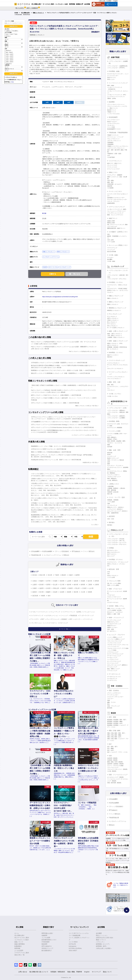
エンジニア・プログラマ (117, 635)
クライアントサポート (113, 475)
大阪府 (71, 575)
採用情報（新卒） (102, 946)
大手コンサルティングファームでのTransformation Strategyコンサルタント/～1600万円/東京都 (60, 425)
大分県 (83, 592)
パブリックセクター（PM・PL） (116, 541)
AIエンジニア (111, 556)
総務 (108, 464)
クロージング (63, 623)
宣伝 (108, 704)
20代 (6, 34)
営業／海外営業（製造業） (115, 783)
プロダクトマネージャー (114, 477)
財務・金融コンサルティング (118, 341)
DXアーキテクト (112, 554)
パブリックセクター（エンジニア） (117, 543)
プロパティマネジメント (114, 141)
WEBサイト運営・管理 (114, 614)
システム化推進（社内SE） (115, 610)
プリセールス (111, 595)
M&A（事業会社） (112, 479)
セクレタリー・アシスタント (115, 466)
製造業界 (44, 944)
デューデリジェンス (53, 619)
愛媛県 (48, 592)
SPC (71, 619)
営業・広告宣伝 (114, 690)
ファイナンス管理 (115, 431)
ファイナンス (88, 619)
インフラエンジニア (113, 659)
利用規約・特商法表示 (58, 972)
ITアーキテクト (112, 324)
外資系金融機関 (47, 551)
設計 (110, 744)
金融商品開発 (111, 203)
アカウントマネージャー (114, 597)
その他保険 (110, 188)
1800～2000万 (9, 62)
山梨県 (35, 585)
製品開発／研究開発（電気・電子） (117, 720)
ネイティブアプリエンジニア (115, 654)
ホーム (17, 933)
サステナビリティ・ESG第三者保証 (117, 289)
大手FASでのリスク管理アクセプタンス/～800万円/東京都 (49, 449)
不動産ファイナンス (113, 135)
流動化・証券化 (112, 98)
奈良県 (48, 588)
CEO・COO (111, 519)
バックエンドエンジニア (114, 643)
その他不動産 (111, 157)
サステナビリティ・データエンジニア (118, 562)
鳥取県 (64, 588)
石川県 (62, 585)
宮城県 (55, 581)
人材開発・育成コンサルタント (116, 337)
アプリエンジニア (112, 671)
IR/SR (109, 455)
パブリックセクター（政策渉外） (117, 416)
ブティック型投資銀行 (62, 551)
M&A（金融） (111, 85)
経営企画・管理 (114, 569)
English (116, 1)
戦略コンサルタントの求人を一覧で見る (86, 406)
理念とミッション (102, 935)
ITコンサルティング (115, 314)
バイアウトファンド (68, 612)
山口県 (91, 588)
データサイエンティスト (114, 677)
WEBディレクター (112, 628)
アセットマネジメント (113, 139)
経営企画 (110, 453)
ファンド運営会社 (89, 551)
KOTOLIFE (72, 944)
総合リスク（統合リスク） (115, 163)
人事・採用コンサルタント (115, 336)
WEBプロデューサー (113, 622)
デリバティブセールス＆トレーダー (117, 200)
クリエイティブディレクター (115, 697)
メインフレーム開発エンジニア (116, 639)
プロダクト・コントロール (115, 443)
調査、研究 (110, 385)
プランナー (110, 699)
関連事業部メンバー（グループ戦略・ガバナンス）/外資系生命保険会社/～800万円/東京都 (58, 446)
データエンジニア (112, 658)
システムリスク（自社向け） (115, 509)
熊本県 (76, 592)
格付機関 (110, 259)
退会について (107, 972)
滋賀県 (41, 588)
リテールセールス (112, 226)
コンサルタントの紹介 (22, 940)
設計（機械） (111, 748)
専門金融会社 (76, 551)
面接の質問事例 (19, 944)
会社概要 (99, 933)
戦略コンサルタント (38, 13)
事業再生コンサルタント (114, 310)
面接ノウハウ (19, 942)
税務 (108, 445)
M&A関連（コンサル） (116, 352)
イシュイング (111, 250)
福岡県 (77, 575)
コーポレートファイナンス (39, 612)
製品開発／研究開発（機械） (115, 722)
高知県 (55, 592)
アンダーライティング (86, 615)
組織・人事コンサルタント (115, 334)
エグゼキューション (52, 615)
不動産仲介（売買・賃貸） (115, 154)
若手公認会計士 (47, 946)
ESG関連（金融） (115, 71)
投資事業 (112, 102)
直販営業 (110, 186)
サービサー (110, 258)
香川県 (41, 592)
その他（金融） (114, 255)
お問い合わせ (23, 972)
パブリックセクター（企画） (118, 408)
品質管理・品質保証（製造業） (116, 764)
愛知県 (64, 575)
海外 (49, 596)
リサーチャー (111, 390)
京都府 (35, 588)
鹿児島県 (35, 596)
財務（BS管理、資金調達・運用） (117, 441)
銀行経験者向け (47, 951)
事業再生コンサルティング (117, 308)
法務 (108, 504)
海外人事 (110, 494)
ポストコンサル (53, 267)
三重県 (90, 585)
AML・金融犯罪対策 (113, 513)
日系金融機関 (35, 551)
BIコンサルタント (112, 322)
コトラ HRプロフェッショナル (79, 933)
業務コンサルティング (116, 302)
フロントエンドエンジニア (115, 641)
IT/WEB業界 (45, 942)
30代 (11, 34)
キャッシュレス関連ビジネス (118, 245)
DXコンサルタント (112, 326)
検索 (91, 537)
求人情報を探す (26, 13)
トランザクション (36, 623)
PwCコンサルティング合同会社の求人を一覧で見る (83, 351)
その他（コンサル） (115, 394)
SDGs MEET (73, 951)
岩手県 (48, 581)
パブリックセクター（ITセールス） (117, 544)
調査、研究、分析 (115, 382)
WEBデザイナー (112, 626)
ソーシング (64, 615)
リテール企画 (111, 242)
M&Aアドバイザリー (113, 355)
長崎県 (69, 592)
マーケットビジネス (115, 191)
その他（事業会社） (113, 480)
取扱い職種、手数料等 (75, 972)
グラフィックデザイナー (114, 693)
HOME (16, 13)
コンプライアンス (112, 505)
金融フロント (113, 218)
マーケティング (112, 456)
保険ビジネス (113, 172)
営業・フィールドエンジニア (118, 775)
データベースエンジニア (114, 656)
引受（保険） (111, 181)
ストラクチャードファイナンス (116, 97)
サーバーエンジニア (113, 663)
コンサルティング (65, 267)
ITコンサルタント (112, 317)
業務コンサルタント (63, 252)
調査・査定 (110, 182)
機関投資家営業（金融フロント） (117, 228)
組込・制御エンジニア (113, 669)
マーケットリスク (112, 167)
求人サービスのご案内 (22, 938)
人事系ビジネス (114, 484)
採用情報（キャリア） (103, 944)
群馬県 (97, 581)
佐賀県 (62, 592)
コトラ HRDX (73, 942)
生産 (110, 756)
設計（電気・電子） (113, 747)
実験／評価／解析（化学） (115, 737)
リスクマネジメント (115, 161)
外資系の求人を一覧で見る (90, 463)
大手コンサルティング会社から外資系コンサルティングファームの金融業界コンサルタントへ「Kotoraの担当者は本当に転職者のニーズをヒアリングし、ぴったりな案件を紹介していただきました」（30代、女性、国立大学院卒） (64, 510)
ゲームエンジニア (112, 667)
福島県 (76, 581)
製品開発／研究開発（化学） (115, 723)
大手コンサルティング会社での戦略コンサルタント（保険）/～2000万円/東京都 (55, 403)
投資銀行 (64, 619)
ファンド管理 (111, 127)
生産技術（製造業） (113, 760)
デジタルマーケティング (114, 624)
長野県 (48, 585)
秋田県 (62, 581)
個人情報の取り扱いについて (39, 972)
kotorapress (73, 946)
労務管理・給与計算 (113, 492)
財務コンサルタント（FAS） (115, 343)
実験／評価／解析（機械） (115, 735)
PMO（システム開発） (114, 585)
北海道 (35, 581)
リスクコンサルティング (117, 360)
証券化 (79, 612)
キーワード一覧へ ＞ (65, 629)
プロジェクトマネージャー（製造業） (118, 769)
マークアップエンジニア (114, 620)
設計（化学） (111, 750)
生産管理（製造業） (113, 758)
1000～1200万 (9, 54)
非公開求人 (15, 31)
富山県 (55, 585)
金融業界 (44, 935)
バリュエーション (89, 612)
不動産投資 (73, 615)
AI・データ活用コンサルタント (116, 328)
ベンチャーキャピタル (113, 114)
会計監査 (110, 447)
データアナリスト (112, 680)
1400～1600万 (9, 58)
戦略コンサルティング (116, 296)
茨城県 (83, 581)
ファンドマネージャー (113, 120)
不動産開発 (110, 144)
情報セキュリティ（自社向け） (116, 507)
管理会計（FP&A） (113, 439)
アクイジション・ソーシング (115, 137)
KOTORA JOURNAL (75, 948)
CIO (108, 574)
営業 (108, 700)
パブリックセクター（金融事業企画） (118, 66)
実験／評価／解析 (115, 731)
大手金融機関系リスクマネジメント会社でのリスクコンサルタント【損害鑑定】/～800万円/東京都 (61, 422)
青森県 (41, 581)
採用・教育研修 (112, 490)
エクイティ (78, 619)
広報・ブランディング (113, 706)
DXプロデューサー (112, 550)
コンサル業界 (46, 938)
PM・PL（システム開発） (115, 583)
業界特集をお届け (47, 933)
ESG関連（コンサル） (116, 282)
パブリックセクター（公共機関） (117, 418)
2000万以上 (8, 63)
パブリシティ (100, 942)
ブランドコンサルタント (114, 379)
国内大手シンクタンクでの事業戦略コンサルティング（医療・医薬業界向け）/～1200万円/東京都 (60, 373)
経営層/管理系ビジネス (49, 940)
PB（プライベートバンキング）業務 (117, 225)
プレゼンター (111, 125)
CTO (109, 572)
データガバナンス (112, 678)
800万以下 (8, 50)
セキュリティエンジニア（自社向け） (118, 511)
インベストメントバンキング (118, 83)
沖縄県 (43, 596)
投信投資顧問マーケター (114, 129)
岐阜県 (76, 585)
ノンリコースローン (51, 623)
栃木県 (90, 581)
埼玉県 (50, 575)
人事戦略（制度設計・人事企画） (117, 488)
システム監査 (111, 502)
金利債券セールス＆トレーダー (116, 198)
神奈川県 (42, 575)
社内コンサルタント (113, 576)
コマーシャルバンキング (117, 207)
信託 (108, 234)
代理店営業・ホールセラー (115, 184)
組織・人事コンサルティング (118, 331)
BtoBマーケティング (113, 458)
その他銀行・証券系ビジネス (118, 232)
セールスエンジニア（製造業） (116, 777)
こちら (12, 82)
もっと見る (94, 525)
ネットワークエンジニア (114, 661)
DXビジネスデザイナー (114, 552)
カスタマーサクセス (113, 602)
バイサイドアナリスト (113, 123)
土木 (108, 155)
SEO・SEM (110, 629)
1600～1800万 (9, 60)
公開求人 (7, 31)
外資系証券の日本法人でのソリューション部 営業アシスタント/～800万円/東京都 (56, 460)
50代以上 (8, 36)
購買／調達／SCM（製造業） (115, 762)
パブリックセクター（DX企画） (116, 539)
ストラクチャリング (37, 615)
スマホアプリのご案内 (22, 953)
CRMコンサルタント (113, 320)
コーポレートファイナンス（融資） (117, 209)
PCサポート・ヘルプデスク (115, 612)
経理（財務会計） (112, 437)
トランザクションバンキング (115, 213)
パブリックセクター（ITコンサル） (117, 279)
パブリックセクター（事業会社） (117, 410)
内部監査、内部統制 (113, 500)
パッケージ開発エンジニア (115, 637)
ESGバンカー (111, 79)
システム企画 (111, 577)
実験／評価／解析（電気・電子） (117, 733)
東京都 (44, 213)
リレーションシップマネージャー (117, 211)
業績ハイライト (101, 940)
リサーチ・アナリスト (113, 201)
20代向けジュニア (47, 948)
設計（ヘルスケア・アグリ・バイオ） (118, 752)
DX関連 (111, 548)
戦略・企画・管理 (115, 450)
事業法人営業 (111, 223)
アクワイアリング (112, 248)
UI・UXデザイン (112, 631)
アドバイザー (35, 619)
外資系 (45, 267)
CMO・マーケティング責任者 (115, 460)
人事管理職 (110, 486)
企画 (108, 462)
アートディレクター (113, 695)
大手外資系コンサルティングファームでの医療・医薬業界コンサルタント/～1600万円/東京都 (59, 363)
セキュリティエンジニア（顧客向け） (118, 665)
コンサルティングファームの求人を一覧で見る (85, 435)
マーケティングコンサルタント (116, 377)
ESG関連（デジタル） (116, 560)
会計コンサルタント (113, 345)
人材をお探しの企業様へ (105, 1)
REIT (43, 619)
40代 (15, 34)
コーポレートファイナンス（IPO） (117, 95)
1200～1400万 (9, 56)
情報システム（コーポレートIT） (116, 609)
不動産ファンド (112, 112)
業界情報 (17, 948)
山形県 (69, 581)
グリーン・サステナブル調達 (115, 766)
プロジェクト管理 (115, 581)
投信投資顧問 (113, 117)
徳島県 (35, 592)
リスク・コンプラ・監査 (117, 497)
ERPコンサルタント (113, 318)
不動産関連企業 (36, 555)
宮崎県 (90, 592)
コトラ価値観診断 (75, 935)
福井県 (69, 585)
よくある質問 (19, 951)
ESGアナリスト (112, 78)
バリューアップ (55, 612)
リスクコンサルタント (113, 363)
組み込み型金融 (112, 251)
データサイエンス (115, 674)
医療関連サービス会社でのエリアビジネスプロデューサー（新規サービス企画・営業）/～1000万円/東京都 (63, 370)
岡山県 (77, 588)
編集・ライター (112, 702)
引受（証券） (111, 240)
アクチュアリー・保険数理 (115, 175)
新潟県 (41, 585)
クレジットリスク (112, 165)
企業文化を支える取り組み (105, 938)
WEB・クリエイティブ (116, 618)
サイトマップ (96, 972)
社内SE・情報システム (116, 606)
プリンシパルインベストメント (116, 104)
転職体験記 (18, 946)
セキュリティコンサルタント (115, 369)
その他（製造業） (112, 771)
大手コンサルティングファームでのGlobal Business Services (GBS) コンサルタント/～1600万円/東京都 (62, 427)
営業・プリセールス (115, 589)
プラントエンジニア (113, 767)
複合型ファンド (112, 110)
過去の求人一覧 (19, 955)
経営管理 (112, 516)
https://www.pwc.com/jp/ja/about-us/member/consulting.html (60, 297)
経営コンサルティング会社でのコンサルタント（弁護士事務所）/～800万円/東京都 (56, 395)
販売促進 (110, 708)
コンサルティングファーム (51, 257)
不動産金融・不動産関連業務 (118, 133)
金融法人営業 (111, 221)
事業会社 (66, 555)
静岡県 (83, 585)
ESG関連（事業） (115, 421)
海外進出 (112, 522)
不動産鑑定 (110, 142)
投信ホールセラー (112, 122)
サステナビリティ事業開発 (115, 428)
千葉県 (57, 575)
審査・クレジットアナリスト (115, 215)
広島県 (84, 588)
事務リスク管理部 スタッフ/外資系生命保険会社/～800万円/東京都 (51, 452)
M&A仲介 (110, 357)
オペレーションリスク (113, 169)
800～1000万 (9, 52)
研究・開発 (112, 717)
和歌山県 (56, 588)
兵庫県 (97, 585)
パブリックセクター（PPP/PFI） (116, 68)
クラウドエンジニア (113, 652)
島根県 (71, 588)
